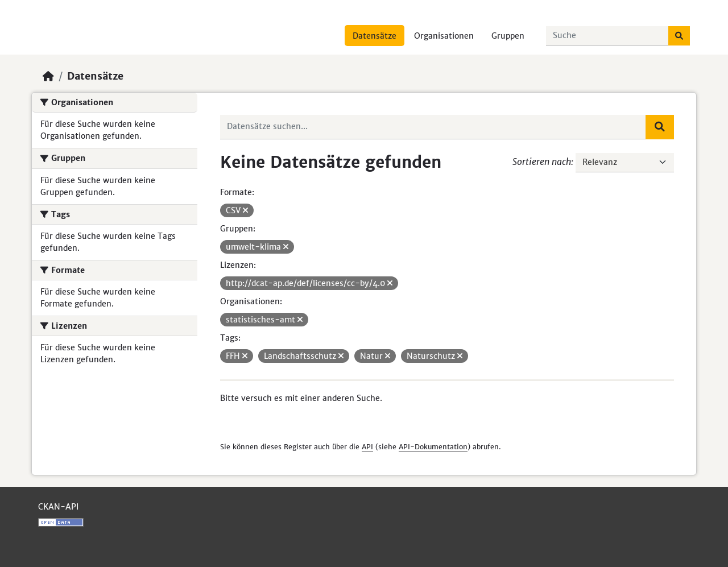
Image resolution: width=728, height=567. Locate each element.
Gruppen (508, 36)
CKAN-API (58, 507)
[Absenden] (679, 36)
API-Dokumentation (433, 447)
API (367, 447)
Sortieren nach (542, 162)
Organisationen (444, 36)
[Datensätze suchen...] (607, 36)
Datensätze (375, 36)
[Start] (48, 76)
